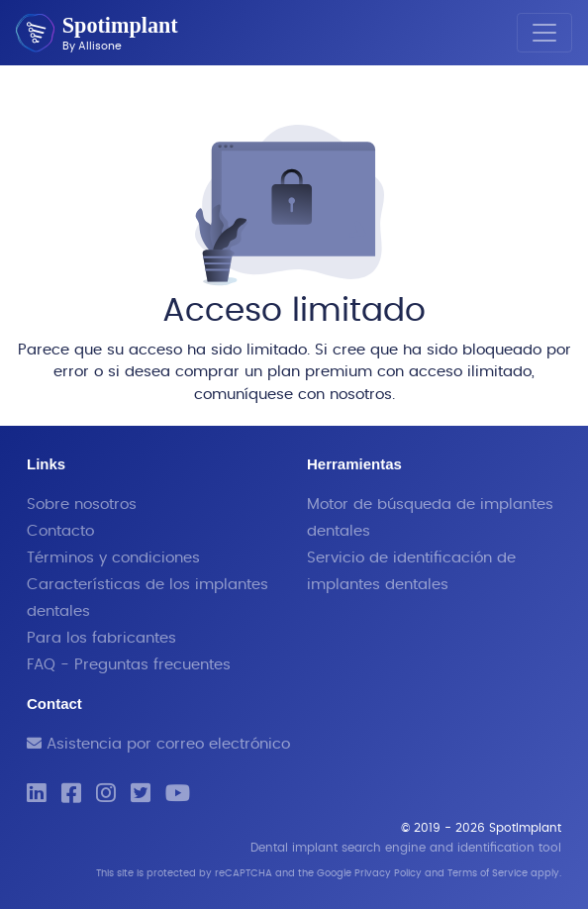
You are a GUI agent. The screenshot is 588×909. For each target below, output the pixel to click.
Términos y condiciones (113, 558)
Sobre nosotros (82, 505)
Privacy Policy (388, 873)
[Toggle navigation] (544, 33)
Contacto (60, 531)
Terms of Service (488, 873)
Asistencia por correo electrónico (158, 744)
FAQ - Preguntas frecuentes (129, 665)
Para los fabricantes (101, 638)
